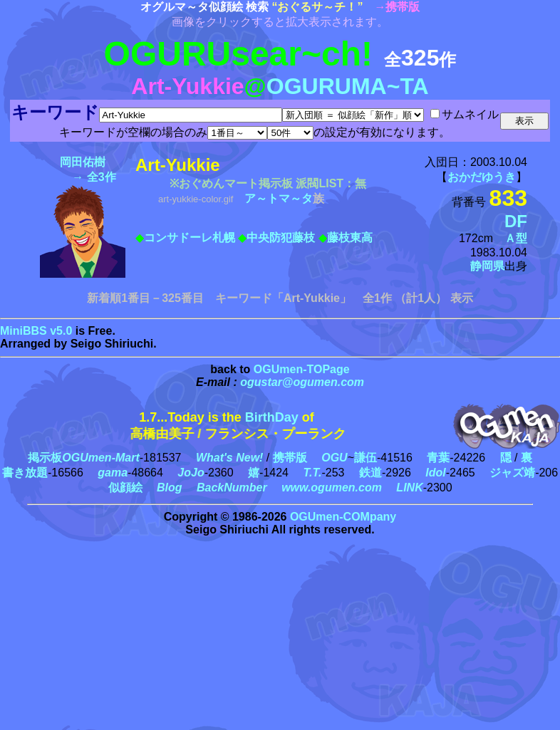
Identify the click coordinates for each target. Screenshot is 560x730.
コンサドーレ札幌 (190, 238)
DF (516, 221)
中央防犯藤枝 (281, 238)
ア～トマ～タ (279, 198)
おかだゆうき (482, 177)
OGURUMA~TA (348, 86)
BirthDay (272, 417)
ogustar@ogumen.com (302, 382)
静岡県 (487, 266)
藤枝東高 (350, 238)
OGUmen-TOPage (302, 369)
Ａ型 (516, 238)
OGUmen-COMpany (343, 517)
